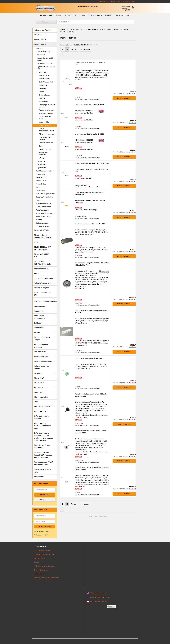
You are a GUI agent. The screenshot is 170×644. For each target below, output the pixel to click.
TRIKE (36, 402)
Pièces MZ (38, 35)
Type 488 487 (42, 168)
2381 (84, 286)
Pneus (37, 274)
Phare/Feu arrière (45, 125)
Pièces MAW (39, 383)
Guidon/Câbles (44, 122)
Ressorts (39, 220)
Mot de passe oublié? (41, 535)
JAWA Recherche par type (44, 171)
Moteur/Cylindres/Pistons (45, 213)
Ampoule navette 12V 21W (84, 134)
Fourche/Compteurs (46, 113)
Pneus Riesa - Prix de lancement (42, 446)
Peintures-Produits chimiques (41, 346)
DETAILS (78, 88)
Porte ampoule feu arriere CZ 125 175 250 (89, 310)
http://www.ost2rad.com (98, 593)
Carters (42, 92)
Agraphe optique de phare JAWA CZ (87, 63)
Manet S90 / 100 (41, 177)
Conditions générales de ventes (44, 554)
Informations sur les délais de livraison (47, 578)
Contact (37, 562)
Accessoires (39, 311)
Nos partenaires (39, 574)
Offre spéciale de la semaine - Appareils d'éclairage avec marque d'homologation (43, 437)
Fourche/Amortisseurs (43, 207)
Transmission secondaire (44, 154)
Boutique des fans (41, 357)
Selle (41, 146)
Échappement (44, 101)
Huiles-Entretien (40, 306)
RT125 (37, 242)
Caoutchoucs (40, 190)
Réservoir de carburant (47, 134)
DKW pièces (39, 373)
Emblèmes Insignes (42, 288)
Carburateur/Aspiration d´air (45, 194)
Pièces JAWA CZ (40, 44)
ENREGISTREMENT (45, 527)
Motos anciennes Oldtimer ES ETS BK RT (43, 236)
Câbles (38, 187)
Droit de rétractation (41, 570)
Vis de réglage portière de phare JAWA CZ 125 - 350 (92, 468)
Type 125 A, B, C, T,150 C (46, 63)
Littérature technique (43, 226)
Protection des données (42, 550)
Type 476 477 (42, 164)
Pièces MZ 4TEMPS (42, 230)
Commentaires (95, 15)
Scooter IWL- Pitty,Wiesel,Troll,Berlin (43, 263)
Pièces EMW (39, 378)
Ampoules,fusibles (41, 269)
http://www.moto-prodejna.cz (100, 597)
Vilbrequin (42, 158)
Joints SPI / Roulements (43, 278)
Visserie (37, 333)
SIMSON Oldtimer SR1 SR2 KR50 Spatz (43, 248)
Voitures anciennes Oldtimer (41, 367)
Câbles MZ (38, 392)
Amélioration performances (39, 317)
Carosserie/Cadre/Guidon (44, 197)
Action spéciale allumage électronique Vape (43, 426)
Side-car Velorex (41, 181)
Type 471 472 (42, 161)
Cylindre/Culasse (45, 95)
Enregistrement (128, 2)
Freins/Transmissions (43, 210)
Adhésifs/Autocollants (43, 283)
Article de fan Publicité (50, 15)
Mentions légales (40, 558)
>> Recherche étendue (45, 500)
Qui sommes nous (123, 15)
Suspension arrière (45, 149)
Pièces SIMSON (40, 40)
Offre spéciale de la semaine (42, 417)
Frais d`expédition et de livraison (45, 566)
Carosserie (43, 88)
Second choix (39, 477)
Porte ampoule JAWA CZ (83, 358)
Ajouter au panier (124, 98)
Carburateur (43, 85)
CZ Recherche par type (43, 52)
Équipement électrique (46, 110)
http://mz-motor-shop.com (98, 602)
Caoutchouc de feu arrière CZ (85, 224)
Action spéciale (40, 411)
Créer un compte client (42, 532)
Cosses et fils (39, 328)
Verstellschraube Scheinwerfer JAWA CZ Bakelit (91, 394)
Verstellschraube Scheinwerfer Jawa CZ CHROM (91, 431)
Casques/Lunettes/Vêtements (46, 302)
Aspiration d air (44, 75)
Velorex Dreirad (41, 184)
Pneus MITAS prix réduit (43, 407)
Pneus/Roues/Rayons (43, 217)
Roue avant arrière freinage (45, 138)
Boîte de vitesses (45, 79)
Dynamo (42, 98)
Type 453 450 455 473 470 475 (46, 68)
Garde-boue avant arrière (45, 118)
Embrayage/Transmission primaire (48, 106)
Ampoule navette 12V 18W (84, 105)
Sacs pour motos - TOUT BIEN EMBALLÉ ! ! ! (44, 463)
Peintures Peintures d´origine (42, 338)
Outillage (38, 323)
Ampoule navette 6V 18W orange (86, 193)
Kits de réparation (41, 397)
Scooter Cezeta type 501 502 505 (46, 59)
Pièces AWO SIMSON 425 (42, 255)
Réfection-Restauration (43, 361)
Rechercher (104, 2)
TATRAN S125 (40, 174)
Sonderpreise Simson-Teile (42, 471)
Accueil (108, 15)
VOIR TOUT (40, 48)
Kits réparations (40, 352)
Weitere (68, 15)
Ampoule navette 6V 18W (83, 163)
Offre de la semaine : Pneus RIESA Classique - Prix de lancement (43, 455)
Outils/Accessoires (42, 223)
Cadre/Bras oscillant (46, 82)
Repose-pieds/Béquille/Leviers (46, 130)
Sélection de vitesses (46, 143)
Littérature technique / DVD (43, 294)
